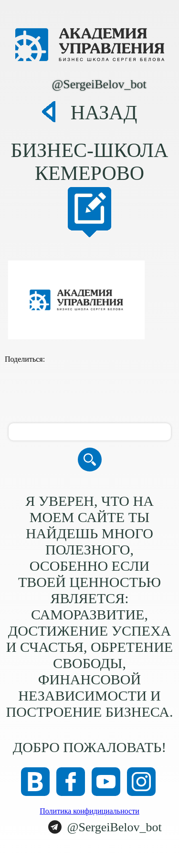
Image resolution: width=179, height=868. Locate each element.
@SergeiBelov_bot (99, 84)
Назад (104, 113)
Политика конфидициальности (89, 811)
